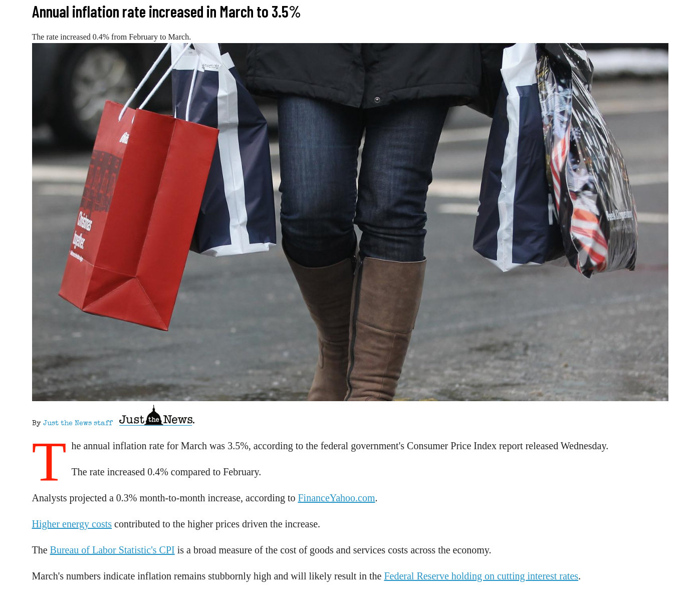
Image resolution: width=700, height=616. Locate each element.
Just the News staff (78, 424)
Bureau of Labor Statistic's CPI (112, 550)
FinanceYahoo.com (336, 498)
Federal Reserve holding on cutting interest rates (481, 576)
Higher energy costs (72, 524)
